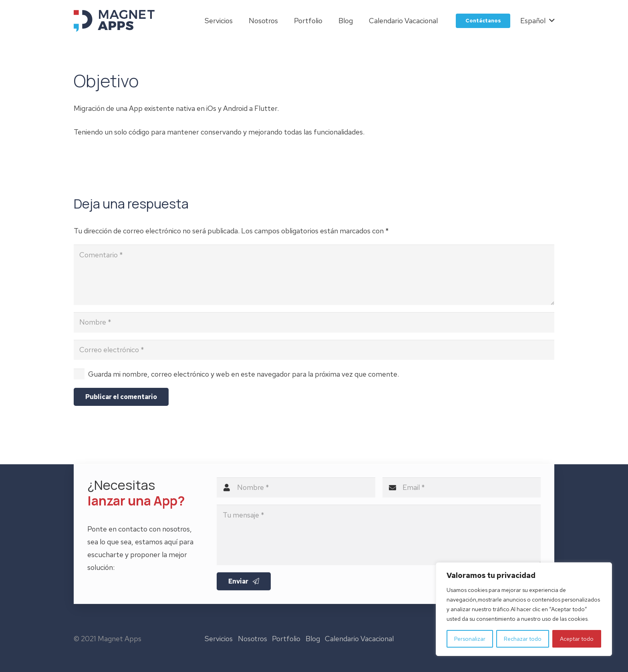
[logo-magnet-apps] (114, 21)
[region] (524, 609)
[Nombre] (314, 322)
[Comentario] (314, 275)
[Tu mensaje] (379, 539)
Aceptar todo (577, 639)
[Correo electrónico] (314, 350)
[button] (537, 21)
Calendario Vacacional (359, 639)
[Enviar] (244, 585)
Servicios (219, 639)
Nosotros (253, 639)
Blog (313, 639)
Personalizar (470, 639)
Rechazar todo (523, 639)
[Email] (462, 491)
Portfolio (286, 639)
